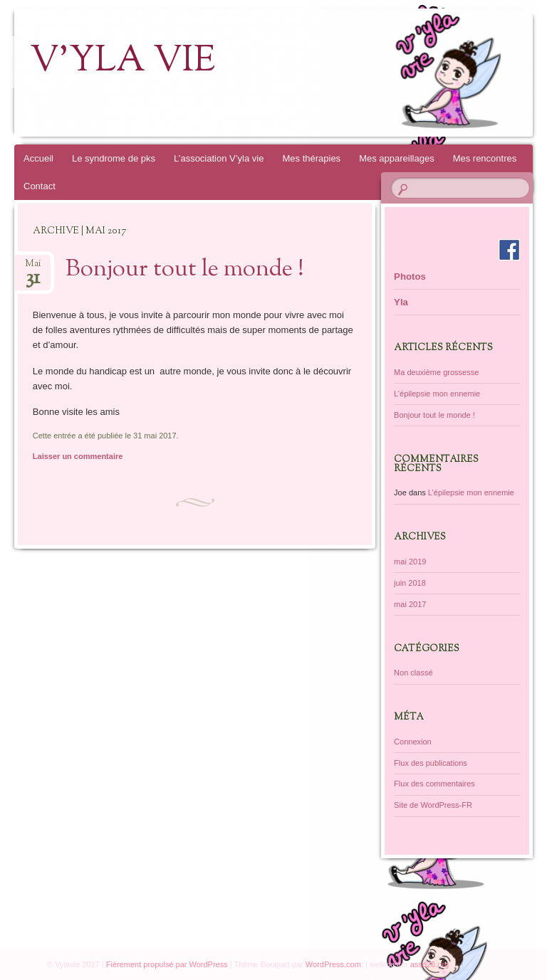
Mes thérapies (311, 158)
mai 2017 (410, 604)
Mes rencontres (485, 158)
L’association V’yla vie (219, 158)
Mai (33, 268)
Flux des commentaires (434, 784)
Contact (40, 186)
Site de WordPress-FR (433, 805)
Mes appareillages (397, 158)
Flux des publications (431, 763)
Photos (410, 276)
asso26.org (429, 964)
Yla (401, 302)
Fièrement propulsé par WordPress (167, 964)
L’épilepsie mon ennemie (437, 394)
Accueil (38, 158)
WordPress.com (333, 964)
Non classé (413, 673)
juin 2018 (410, 583)
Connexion (413, 742)
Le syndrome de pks (114, 158)
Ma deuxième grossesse (436, 372)
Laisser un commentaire (78, 456)
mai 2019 (410, 562)
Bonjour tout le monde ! (185, 270)
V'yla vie (123, 62)
